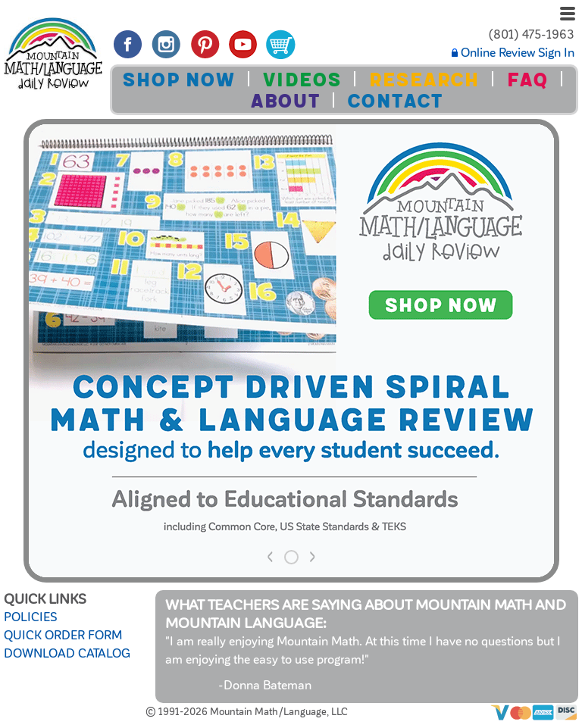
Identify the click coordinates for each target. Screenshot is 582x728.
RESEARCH (424, 80)
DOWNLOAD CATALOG (67, 654)
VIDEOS (302, 80)
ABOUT (285, 101)
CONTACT (395, 101)
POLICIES (30, 617)
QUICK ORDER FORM (63, 636)
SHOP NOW (178, 80)
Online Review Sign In (513, 53)
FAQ (527, 80)
